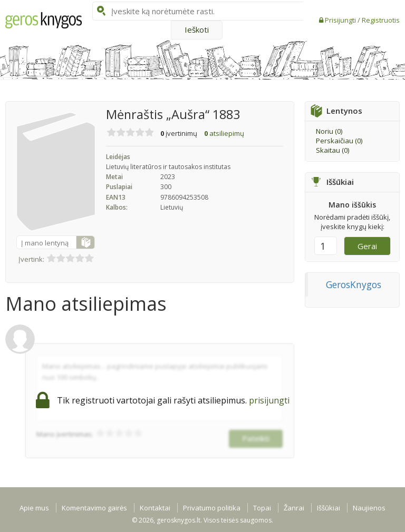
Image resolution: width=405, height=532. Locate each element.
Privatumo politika (212, 508)
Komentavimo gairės (94, 508)
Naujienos (369, 508)
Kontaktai (155, 508)
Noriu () (329, 131)
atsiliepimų (224, 133)
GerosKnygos (354, 284)
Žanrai (294, 508)
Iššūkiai (329, 508)
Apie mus (34, 508)
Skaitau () (332, 150)
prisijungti (269, 400)
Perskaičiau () (339, 141)
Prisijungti (341, 20)
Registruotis (381, 20)
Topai (262, 508)
